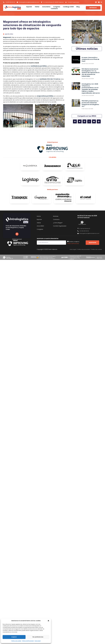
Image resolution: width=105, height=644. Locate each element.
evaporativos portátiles (45, 96)
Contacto (54, 9)
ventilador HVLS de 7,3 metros (50, 79)
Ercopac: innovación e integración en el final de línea (90, 59)
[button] (48, 621)
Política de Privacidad (28, 641)
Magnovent (7, 37)
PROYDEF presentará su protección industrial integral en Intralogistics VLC (90, 104)
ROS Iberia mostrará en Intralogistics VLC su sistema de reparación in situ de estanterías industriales (91, 73)
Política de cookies (16, 641)
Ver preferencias (38, 637)
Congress (57, 7)
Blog (78, 7)
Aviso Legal (38, 641)
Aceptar (14, 637)
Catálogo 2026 (68, 7)
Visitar (37, 7)
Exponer (29, 7)
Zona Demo (46, 7)
